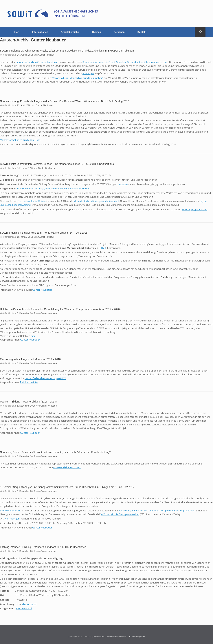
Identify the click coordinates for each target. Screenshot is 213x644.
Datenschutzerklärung (116, 637)
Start (17, 32)
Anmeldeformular (80, 189)
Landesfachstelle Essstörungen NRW (45, 378)
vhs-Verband (29, 604)
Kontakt (142, 32)
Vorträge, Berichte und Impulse (52, 189)
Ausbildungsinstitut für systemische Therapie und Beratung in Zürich (156, 511)
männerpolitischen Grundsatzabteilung (38, 62)
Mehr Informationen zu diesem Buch (20, 140)
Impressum (99, 637)
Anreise (123, 184)
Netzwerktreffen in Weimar (32, 201)
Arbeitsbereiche (70, 32)
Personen (119, 32)
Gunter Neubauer (48, 40)
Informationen (40, 32)
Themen (96, 32)
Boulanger (88, 73)
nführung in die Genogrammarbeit (120, 514)
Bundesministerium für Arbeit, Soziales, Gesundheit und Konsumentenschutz (126, 62)
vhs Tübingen (12, 519)
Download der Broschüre (67, 467)
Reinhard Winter (29, 382)
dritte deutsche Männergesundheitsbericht (97, 201)
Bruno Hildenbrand (11, 511)
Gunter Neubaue (30, 433)
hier (33, 336)
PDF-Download (25, 189)
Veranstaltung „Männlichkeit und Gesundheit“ (78, 78)
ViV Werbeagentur (137, 637)
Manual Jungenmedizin (195, 209)
